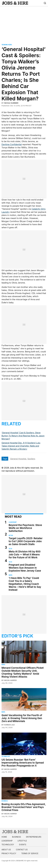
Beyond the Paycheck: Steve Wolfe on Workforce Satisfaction (25, 528)
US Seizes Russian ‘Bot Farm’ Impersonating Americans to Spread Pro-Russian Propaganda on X (23, 763)
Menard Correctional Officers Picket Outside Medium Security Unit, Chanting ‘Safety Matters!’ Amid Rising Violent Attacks (23, 672)
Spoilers (31, 459)
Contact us (22, 850)
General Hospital (18, 459)
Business (5, 801)
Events (23, 845)
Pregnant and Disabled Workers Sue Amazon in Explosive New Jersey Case (25, 568)
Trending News (7, 45)
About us (6, 850)
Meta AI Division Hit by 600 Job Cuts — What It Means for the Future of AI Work (25, 555)
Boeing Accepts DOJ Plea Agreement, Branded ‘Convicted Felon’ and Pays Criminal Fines (24, 807)
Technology (6, 756)
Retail (11, 535)
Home (4, 837)
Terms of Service (30, 853)
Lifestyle (22, 841)
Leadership (13, 522)
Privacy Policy (9, 853)
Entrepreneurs (34, 837)
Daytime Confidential (12, 144)
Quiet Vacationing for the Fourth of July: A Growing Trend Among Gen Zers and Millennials (22, 718)
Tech (10, 549)
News (10, 575)
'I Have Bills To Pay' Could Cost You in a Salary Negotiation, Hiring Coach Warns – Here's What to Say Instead (25, 584)
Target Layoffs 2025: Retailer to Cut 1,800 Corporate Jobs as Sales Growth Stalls (26, 541)
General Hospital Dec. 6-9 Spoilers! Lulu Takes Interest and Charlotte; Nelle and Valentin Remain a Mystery (21, 446)
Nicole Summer (11, 103)
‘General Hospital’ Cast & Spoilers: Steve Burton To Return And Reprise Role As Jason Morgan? (23, 436)
